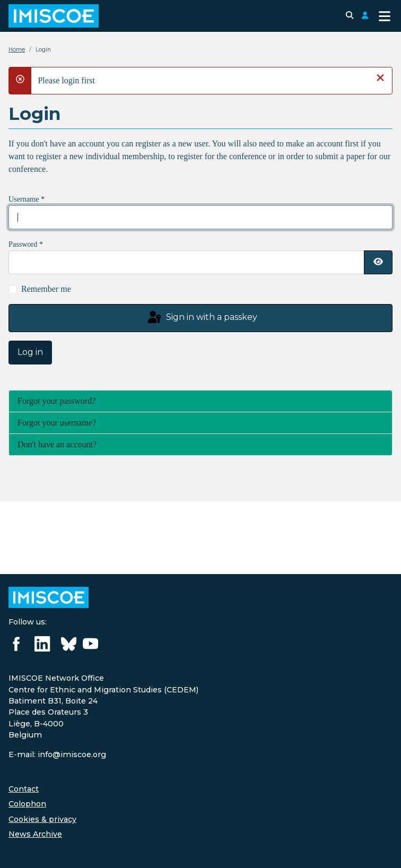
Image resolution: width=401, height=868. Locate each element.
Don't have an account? (57, 444)
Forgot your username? (57, 423)
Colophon (27, 804)
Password (26, 244)
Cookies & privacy (42, 819)
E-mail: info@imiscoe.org (57, 754)
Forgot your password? (56, 401)
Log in (30, 352)
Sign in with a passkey (202, 318)
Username (27, 199)
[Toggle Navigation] (385, 16)
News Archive (35, 834)
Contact (24, 789)
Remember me (46, 289)
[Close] (380, 77)
